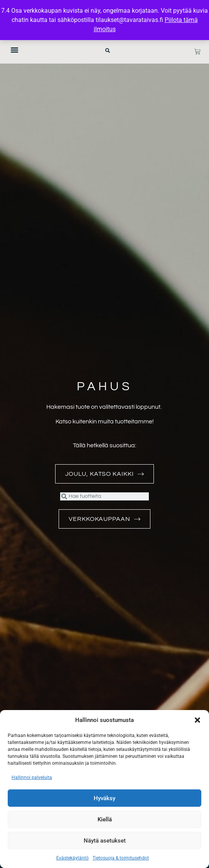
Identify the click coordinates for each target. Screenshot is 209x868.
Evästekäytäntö (72, 858)
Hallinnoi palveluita (32, 777)
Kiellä (105, 819)
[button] (197, 720)
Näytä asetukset (105, 841)
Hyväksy (104, 798)
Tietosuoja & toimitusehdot (121, 858)
